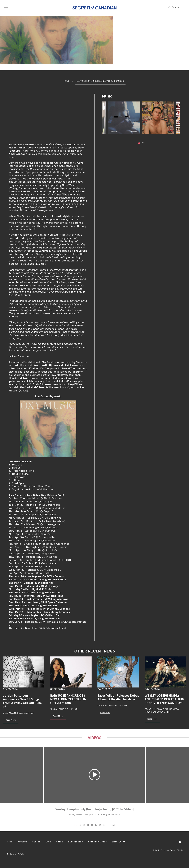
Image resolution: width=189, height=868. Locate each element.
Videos (36, 842)
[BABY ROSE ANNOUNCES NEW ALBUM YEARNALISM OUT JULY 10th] (71, 672)
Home (67, 81)
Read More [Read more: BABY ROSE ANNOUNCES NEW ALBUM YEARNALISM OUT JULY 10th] (58, 716)
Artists (22, 842)
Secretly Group (97, 842)
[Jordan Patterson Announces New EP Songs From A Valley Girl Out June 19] (24, 672)
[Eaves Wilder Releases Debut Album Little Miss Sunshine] (118, 672)
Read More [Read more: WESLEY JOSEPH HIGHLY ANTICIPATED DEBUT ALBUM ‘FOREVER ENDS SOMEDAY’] (152, 719)
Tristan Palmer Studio (172, 850)
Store (60, 842)
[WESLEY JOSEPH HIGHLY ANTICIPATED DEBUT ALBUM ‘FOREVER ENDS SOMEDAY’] (165, 672)
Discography (76, 842)
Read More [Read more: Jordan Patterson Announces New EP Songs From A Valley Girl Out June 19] (11, 720)
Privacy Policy (16, 854)
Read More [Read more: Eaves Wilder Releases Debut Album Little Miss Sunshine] (105, 712)
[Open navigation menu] (6, 8)
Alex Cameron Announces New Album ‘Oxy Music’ (100, 81)
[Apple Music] (180, 842)
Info (48, 842)
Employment (119, 842)
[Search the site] (179, 7)
